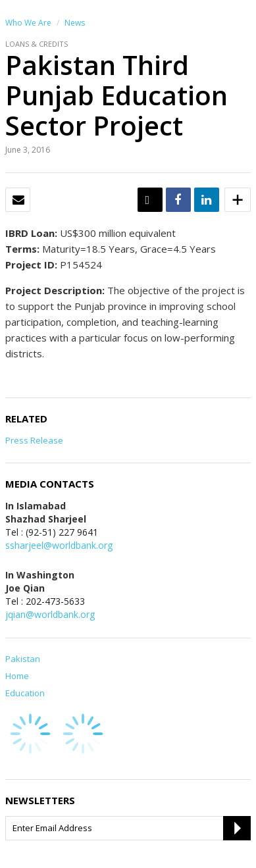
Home (17, 676)
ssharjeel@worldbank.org (59, 545)
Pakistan (23, 659)
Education (25, 693)
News (75, 23)
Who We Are (28, 23)
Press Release (34, 440)
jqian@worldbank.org (50, 614)
